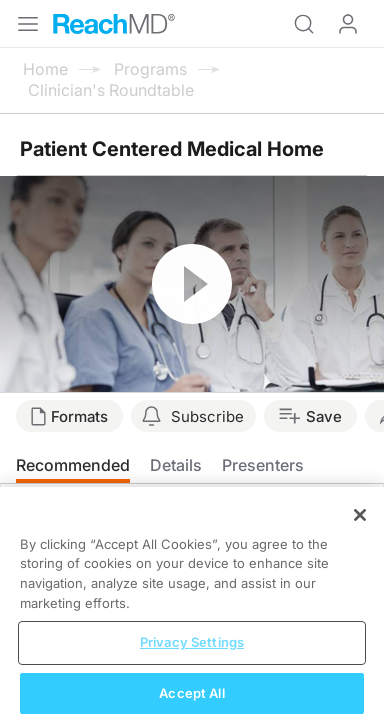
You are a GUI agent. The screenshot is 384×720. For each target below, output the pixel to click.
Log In (348, 24)
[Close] (360, 529)
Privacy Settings (192, 656)
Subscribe (207, 416)
